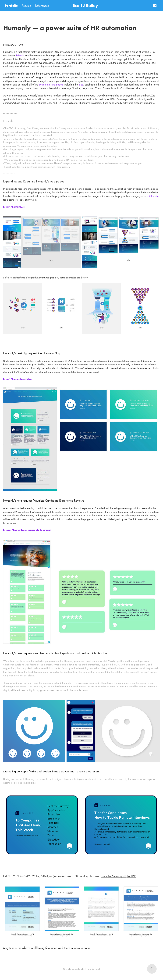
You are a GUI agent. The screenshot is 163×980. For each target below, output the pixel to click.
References (42, 6)
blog (81, 85)
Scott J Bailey (85, 5)
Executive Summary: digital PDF (118, 876)
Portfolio (11, 6)
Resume (26, 6)
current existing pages (51, 85)
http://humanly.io (14, 207)
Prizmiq (20, 55)
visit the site (153, 196)
